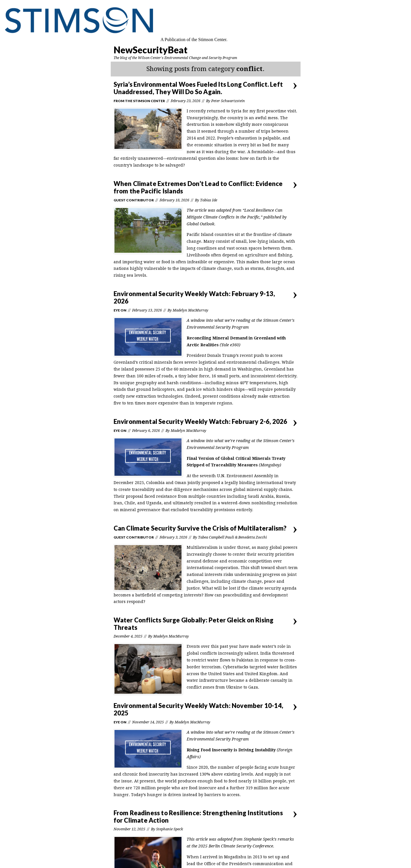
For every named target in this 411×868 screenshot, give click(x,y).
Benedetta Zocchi (253, 537)
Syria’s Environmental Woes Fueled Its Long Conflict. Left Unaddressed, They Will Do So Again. (198, 88)
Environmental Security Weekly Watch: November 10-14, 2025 (198, 709)
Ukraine (234, 687)
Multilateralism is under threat (218, 547)
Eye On (120, 310)
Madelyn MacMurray (191, 310)
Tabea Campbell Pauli (216, 537)
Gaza (253, 687)
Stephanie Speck (170, 829)
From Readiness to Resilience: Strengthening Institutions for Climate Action (198, 817)
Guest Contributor (134, 200)
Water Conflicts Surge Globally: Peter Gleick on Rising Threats (194, 624)
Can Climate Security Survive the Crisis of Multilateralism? (200, 528)
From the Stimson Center (139, 101)
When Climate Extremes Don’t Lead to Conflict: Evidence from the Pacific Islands (198, 187)
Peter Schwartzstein (228, 101)
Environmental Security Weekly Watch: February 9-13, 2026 (194, 297)
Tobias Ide (209, 200)
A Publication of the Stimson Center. (194, 40)
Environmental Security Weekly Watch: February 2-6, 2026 (201, 421)
